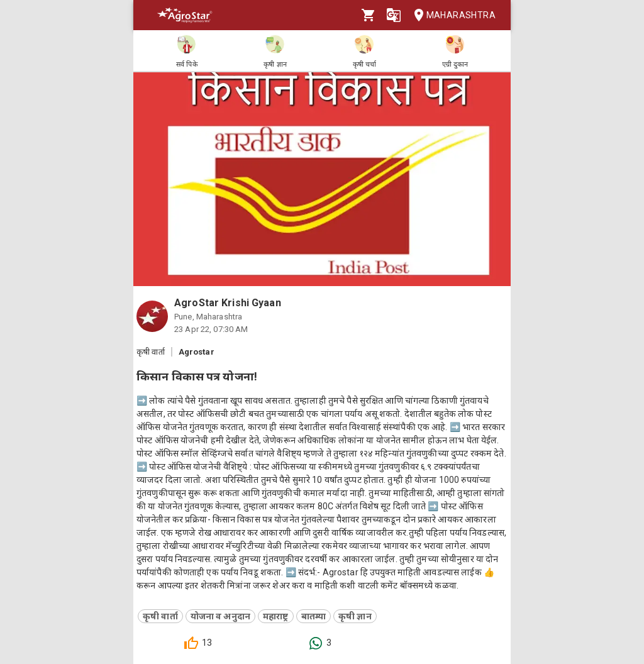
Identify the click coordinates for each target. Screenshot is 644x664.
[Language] (394, 15)
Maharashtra (451, 15)
